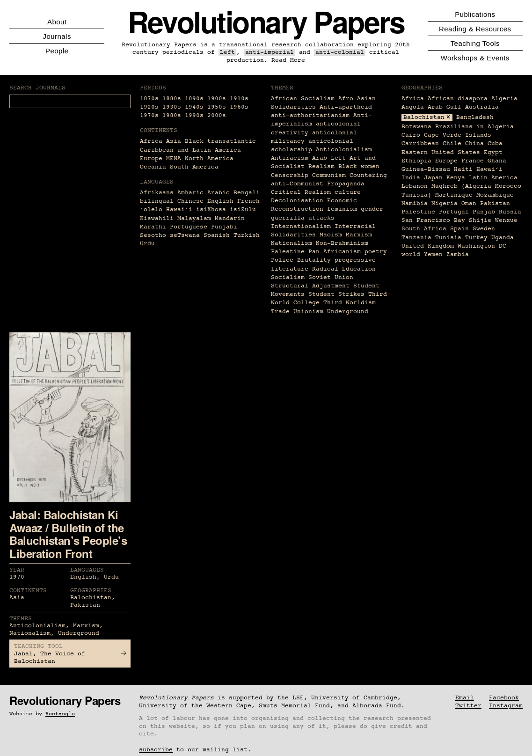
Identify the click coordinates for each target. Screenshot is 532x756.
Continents (28, 591)
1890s (194, 99)
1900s (217, 99)
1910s (239, 99)
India (411, 178)
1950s (217, 107)
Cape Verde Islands (458, 135)
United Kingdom (428, 246)
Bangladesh (475, 117)
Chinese (190, 201)
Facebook (504, 698)
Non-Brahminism (342, 243)
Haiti (463, 169)
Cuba (495, 143)
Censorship (290, 175)
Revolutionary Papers (266, 21)
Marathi (153, 227)
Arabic (219, 193)
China (474, 143)
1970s (149, 115)
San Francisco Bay (433, 220)
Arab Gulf (445, 107)
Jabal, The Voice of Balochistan (70, 657)
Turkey (476, 238)
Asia (174, 141)
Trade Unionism (297, 312)
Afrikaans (157, 193)
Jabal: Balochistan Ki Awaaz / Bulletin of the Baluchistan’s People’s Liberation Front (68, 534)
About (57, 22)
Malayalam (194, 218)
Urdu (147, 244)
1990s (194, 115)
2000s (217, 115)
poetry (376, 252)
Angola (413, 107)
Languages (87, 570)
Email (465, 698)
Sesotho (153, 235)
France (473, 161)
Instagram (506, 706)
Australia (482, 107)
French (248, 201)
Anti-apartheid (346, 107)
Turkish (247, 235)
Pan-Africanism (335, 252)
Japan (433, 178)
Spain (459, 229)
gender (372, 209)
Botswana (416, 127)
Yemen (433, 254)
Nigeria (445, 203)
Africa (151, 141)
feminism (342, 209)
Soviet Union (331, 277)
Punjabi (224, 227)
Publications (475, 14)
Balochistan (424, 117)
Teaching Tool (38, 646)
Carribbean (420, 143)
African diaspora (458, 99)
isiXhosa (211, 209)
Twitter (468, 706)
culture (348, 192)
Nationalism (292, 243)
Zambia (458, 254)
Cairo (411, 135)
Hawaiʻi (489, 169)
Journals (57, 36)
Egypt (493, 152)
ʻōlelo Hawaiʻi (166, 209)
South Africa (424, 229)
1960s (239, 107)
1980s (172, 115)
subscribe (156, 750)
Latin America (493, 178)
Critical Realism (301, 192)
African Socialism (303, 99)
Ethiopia (416, 161)
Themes (21, 619)
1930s (172, 107)
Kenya (456, 178)
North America (209, 158)
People (57, 51)
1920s (149, 107)
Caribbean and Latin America (190, 150)
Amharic (190, 193)
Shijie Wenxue (493, 220)
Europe (151, 158)
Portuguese (189, 227)
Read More (288, 60)
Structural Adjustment (310, 286)
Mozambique (495, 195)
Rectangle (60, 714)
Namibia (415, 203)
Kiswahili (157, 218)
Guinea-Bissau (426, 169)
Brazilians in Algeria (474, 127)
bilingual (157, 201)
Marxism (359, 235)
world (411, 254)
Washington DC (482, 246)
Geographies (91, 591)
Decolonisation (297, 201)
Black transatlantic (220, 141)
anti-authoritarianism (310, 115)
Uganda (503, 238)
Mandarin (230, 218)
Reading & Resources (475, 29)
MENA (174, 158)
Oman (469, 203)
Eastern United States (441, 152)
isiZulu (243, 209)
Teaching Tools (475, 43)
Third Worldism (350, 303)
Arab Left (329, 158)
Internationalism (301, 226)
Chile (452, 143)
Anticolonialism (344, 150)
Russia (510, 212)
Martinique (454, 195)
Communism (329, 175)
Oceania (153, 167)
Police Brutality (301, 260)
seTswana (185, 235)
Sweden (484, 229)
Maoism (331, 235)
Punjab (484, 212)
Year (17, 570)
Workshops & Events (475, 58)
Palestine (288, 252)
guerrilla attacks (303, 218)
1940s (194, 107)
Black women (359, 166)
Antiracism (290, 158)
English (220, 201)
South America (194, 167)
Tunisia (448, 238)
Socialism (288, 277)
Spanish (217, 235)
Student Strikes (336, 294)
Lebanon (415, 186)
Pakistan (495, 203)
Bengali (247, 193)
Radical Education (344, 269)
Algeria (504, 99)
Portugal (454, 212)
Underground (348, 312)
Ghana (497, 161)
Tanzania (416, 238)
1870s (149, 99)
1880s (172, 99)
